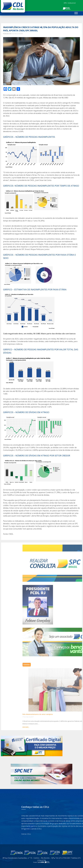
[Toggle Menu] (76, 13)
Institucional (72, 3)
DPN (65, 3)
